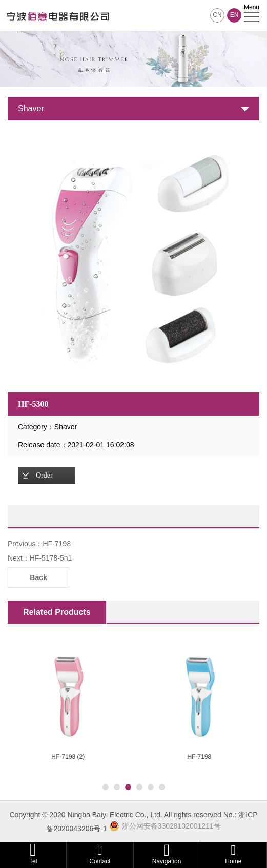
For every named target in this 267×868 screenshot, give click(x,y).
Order (44, 475)
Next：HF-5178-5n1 (40, 558)
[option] (133, 256)
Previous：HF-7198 (39, 544)
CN (217, 15)
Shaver (31, 108)
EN (234, 15)
